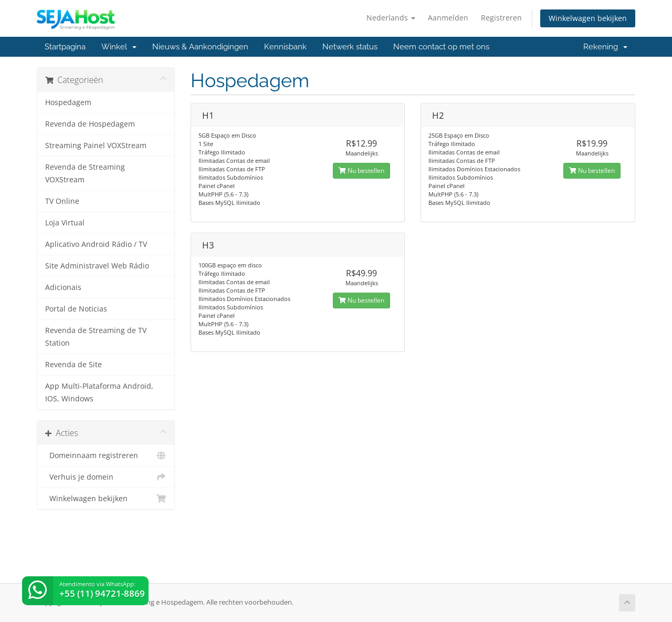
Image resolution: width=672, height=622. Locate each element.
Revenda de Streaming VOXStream (85, 173)
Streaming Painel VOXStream (96, 146)
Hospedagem (68, 102)
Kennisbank (285, 47)
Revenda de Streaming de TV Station (96, 337)
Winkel (119, 47)
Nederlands (391, 18)
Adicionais (63, 287)
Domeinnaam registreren (106, 455)
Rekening (605, 47)
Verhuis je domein (106, 477)
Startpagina (65, 47)
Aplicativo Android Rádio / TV (96, 244)
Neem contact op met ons (441, 47)
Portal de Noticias (76, 309)
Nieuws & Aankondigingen (200, 47)
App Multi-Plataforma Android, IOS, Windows (99, 392)
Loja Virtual (65, 223)
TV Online (62, 201)
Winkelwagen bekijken (588, 18)
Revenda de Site (73, 365)
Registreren (501, 18)
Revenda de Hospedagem (90, 124)
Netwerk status (350, 47)
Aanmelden (448, 18)
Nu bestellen (361, 170)
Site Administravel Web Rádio (97, 266)
